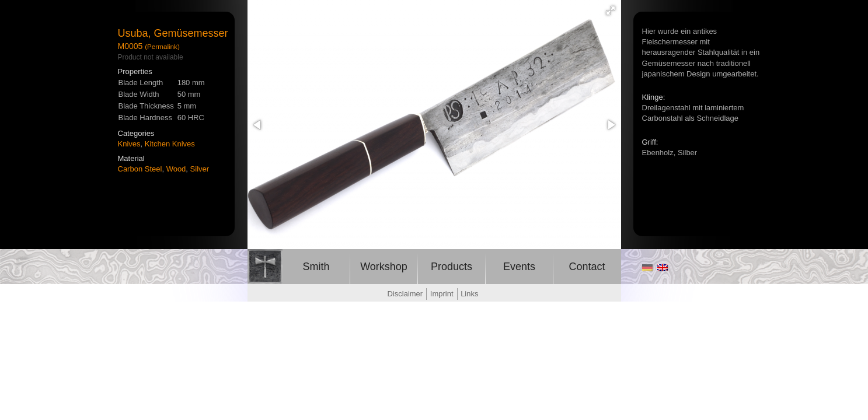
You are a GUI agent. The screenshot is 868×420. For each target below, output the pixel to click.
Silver (200, 169)
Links (469, 294)
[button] (611, 10)
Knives (129, 144)
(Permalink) (162, 46)
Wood (176, 169)
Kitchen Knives (170, 144)
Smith (316, 267)
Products (452, 267)
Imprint (442, 294)
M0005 (130, 46)
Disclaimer (405, 294)
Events (519, 267)
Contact (587, 267)
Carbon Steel (140, 169)
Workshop (384, 267)
